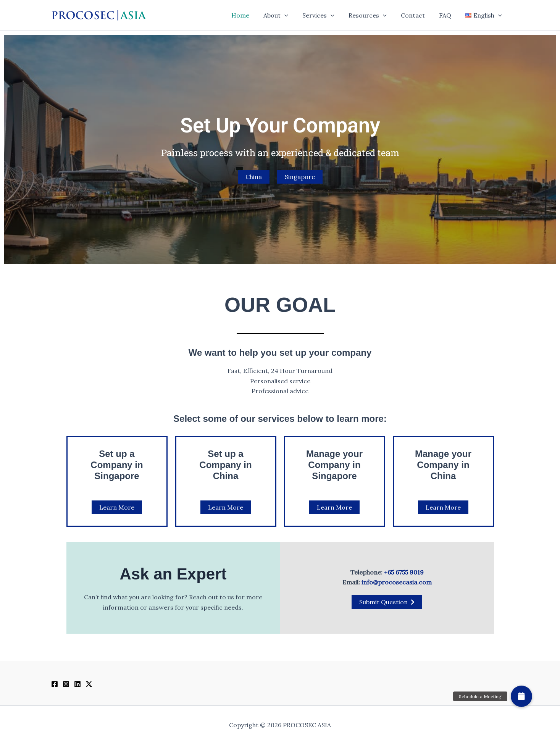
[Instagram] (66, 684)
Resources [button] (375, 15)
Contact (418, 15)
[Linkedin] (77, 684)
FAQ (448, 15)
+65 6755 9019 (404, 572)
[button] (295, 15)
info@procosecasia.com (397, 582)
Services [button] (328, 15)
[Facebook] (55, 684)
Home (253, 15)
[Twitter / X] (89, 684)
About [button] (287, 15)
